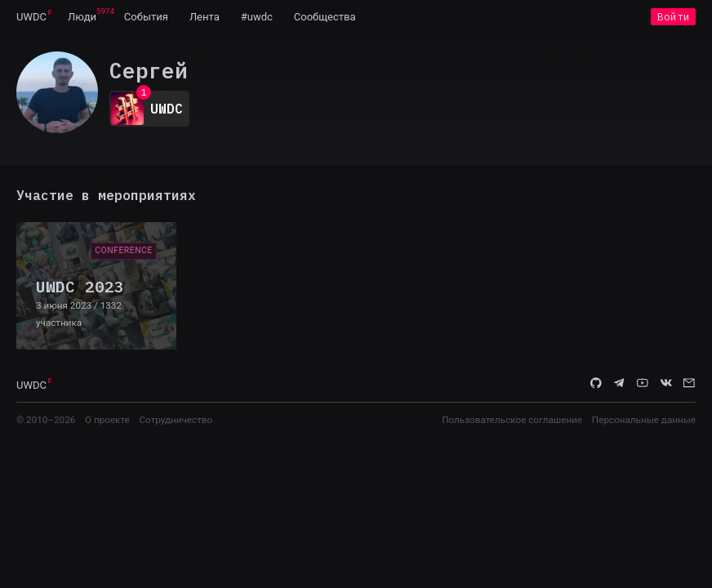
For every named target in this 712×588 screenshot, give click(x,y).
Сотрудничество (176, 420)
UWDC (31, 17)
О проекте (107, 420)
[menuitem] (31, 16)
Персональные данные (644, 420)
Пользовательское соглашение (512, 420)
